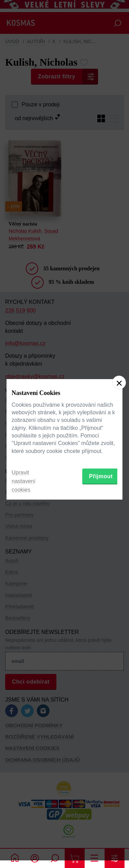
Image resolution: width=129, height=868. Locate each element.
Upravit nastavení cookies (24, 481)
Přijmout (101, 476)
